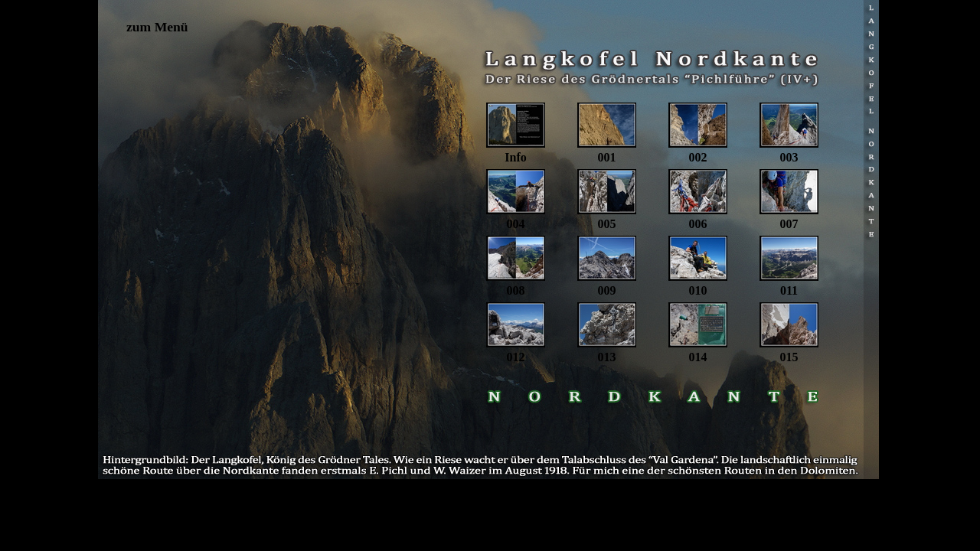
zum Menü (157, 27)
